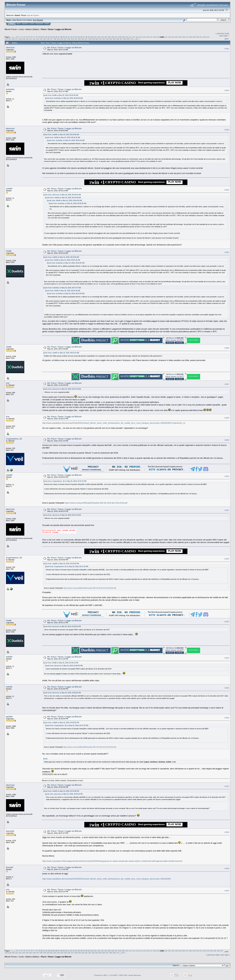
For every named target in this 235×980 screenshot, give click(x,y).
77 (34, 37)
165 (114, 39)
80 (42, 37)
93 (74, 37)
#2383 (227, 130)
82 (46, 37)
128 (190, 37)
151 (65, 39)
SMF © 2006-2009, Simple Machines (127, 975)
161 (100, 39)
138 (20, 39)
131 (201, 37)
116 (147, 37)
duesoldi (10, 831)
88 (61, 37)
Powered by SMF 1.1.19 (103, 975)
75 (29, 37)
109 (123, 37)
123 (173, 37)
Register (39, 24)
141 (30, 39)
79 (39, 37)
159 (93, 39)
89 (64, 37)
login (29, 15)
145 (44, 39)
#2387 (227, 384)
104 (106, 37)
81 (44, 37)
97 (84, 37)
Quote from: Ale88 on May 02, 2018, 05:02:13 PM (61, 663)
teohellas (10, 89)
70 (17, 37)
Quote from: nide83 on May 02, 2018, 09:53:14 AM (61, 353)
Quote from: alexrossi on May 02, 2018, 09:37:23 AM (62, 389)
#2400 (227, 891)
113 (137, 37)
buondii (10, 867)
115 (144, 37)
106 (113, 37)
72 (22, 37)
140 (27, 39)
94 (76, 37)
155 (79, 39)
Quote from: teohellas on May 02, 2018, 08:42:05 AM (64, 98)
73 (24, 37)
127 (187, 37)
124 (176, 37)
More (47, 24)
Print (227, 39)
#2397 (227, 786)
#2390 (227, 476)
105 (109, 37)
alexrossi (10, 48)
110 (127, 37)
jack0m (9, 717)
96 (81, 37)
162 (104, 39)
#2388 (227, 418)
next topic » (224, 36)
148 (55, 39)
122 (169, 37)
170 (132, 39)
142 (34, 39)
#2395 (227, 688)
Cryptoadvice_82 (14, 439)
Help (19, 24)
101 (95, 37)
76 (32, 37)
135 (10, 39)
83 (49, 37)
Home (12, 24)
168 (125, 39)
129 (194, 37)
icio (8, 383)
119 (158, 37)
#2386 (227, 348)
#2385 (227, 252)
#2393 (227, 622)
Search (25, 24)
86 (56, 37)
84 (51, 37)
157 (86, 39)
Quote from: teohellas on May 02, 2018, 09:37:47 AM (62, 288)
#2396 (227, 718)
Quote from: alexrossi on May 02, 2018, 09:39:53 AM (62, 195)
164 (111, 39)
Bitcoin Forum (11, 29)
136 (13, 39)
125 (180, 37)
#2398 (227, 832)
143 (37, 39)
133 (208, 37)
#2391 (227, 510)
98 (86, 37)
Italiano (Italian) (32, 29)
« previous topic (222, 33)
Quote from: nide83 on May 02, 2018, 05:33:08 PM (61, 791)
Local (21, 29)
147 (51, 39)
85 (54, 37)
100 (92, 37)
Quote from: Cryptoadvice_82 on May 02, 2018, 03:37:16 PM (65, 481)
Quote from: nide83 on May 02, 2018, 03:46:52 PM (61, 564)
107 (116, 37)
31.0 (35, 20)
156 (83, 39)
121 (166, 37)
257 (137, 39)
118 (155, 37)
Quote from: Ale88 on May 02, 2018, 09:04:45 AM (61, 95)
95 (79, 37)
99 (89, 37)
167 (121, 39)
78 (36, 37)
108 (120, 37)
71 (19, 37)
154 (76, 39)
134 (6, 39)
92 (71, 37)
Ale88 (9, 251)
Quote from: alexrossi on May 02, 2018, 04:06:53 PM (62, 626)
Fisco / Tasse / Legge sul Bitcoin (56, 29)
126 (183, 37)
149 (58, 39)
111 (130, 37)
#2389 (227, 440)
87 (59, 37)
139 (24, 39)
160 (97, 39)
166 (118, 39)
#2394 (227, 658)
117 (151, 37)
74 (27, 37)
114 (141, 37)
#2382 (227, 90)
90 (66, 37)
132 (204, 37)
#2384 (227, 190)
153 (72, 39)
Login (32, 24)
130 (197, 37)
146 (48, 39)
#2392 (227, 559)
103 (102, 37)
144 (41, 39)
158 (90, 39)
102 (99, 37)
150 (62, 39)
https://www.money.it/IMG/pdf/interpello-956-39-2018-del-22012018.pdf (96, 503)
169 (128, 39)
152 (69, 39)
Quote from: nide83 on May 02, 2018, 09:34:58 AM (61, 135)
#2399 (227, 869)
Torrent (40, 20)
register (36, 15)
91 (69, 37)
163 (107, 39)
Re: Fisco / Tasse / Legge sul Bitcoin (64, 48)
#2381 (227, 49)
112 (134, 37)
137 (17, 39)
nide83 (9, 189)
